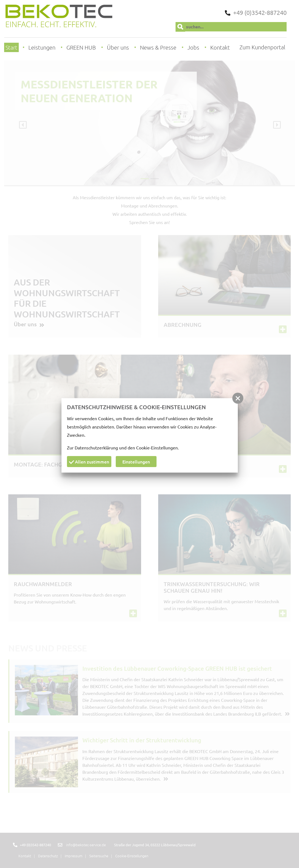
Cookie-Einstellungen (157, 448)
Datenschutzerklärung (96, 448)
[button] (238, 398)
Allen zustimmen (89, 462)
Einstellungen (136, 462)
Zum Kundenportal (262, 47)
